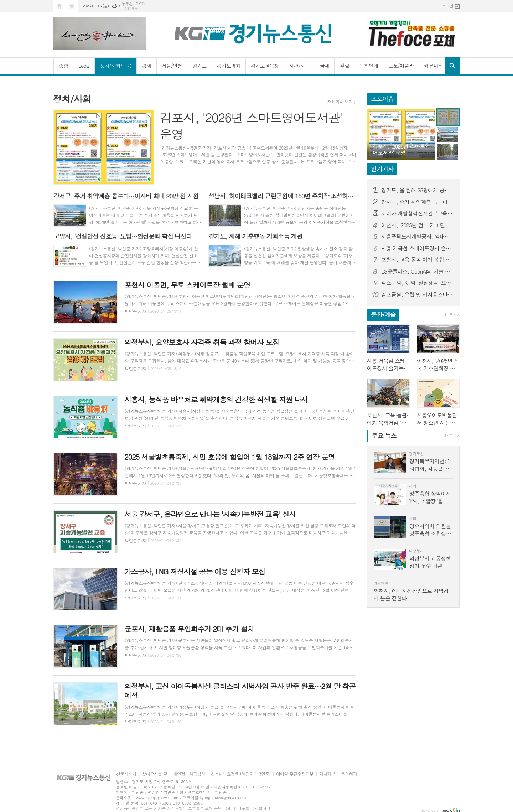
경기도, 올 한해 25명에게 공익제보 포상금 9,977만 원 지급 (418, 190)
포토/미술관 (401, 66)
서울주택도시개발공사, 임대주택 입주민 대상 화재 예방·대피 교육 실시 (418, 236)
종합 (63, 66)
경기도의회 (229, 66)
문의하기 (349, 774)
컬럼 (344, 66)
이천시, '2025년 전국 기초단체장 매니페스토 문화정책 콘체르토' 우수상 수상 (418, 225)
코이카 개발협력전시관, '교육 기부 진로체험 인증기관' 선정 (418, 213)
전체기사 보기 (340, 102)
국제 (325, 66)
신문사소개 (126, 774)
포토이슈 (382, 99)
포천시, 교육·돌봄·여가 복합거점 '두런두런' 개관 (418, 260)
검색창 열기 (452, 66)
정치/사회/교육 (116, 66)
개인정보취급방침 (189, 774)
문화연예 (369, 66)
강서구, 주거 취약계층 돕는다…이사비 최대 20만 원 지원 (418, 202)
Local (84, 66)
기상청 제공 (129, 8)
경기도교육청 (265, 66)
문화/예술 (383, 314)
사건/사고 (300, 66)
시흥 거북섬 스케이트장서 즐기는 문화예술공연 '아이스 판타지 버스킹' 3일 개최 (418, 248)
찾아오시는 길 (154, 774)
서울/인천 (172, 66)
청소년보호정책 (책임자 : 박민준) (241, 774)
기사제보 (327, 774)
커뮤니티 (433, 66)
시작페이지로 (59, 6)
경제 (146, 66)
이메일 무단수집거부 (295, 774)
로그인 (448, 6)
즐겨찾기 (72, 6)
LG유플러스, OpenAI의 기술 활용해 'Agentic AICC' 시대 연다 (418, 271)
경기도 (199, 66)
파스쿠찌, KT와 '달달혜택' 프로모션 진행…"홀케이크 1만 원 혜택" (418, 283)
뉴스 (384, 436)
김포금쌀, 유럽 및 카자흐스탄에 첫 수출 (418, 295)
